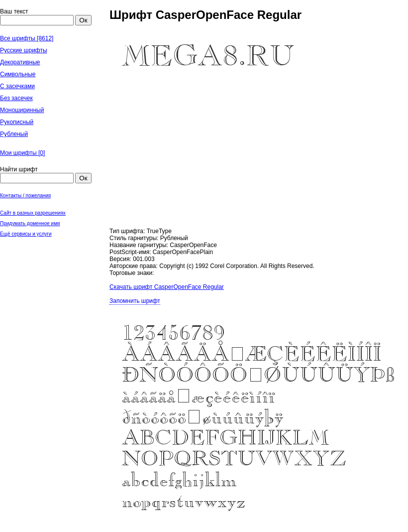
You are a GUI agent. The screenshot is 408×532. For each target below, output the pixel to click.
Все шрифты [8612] (27, 38)
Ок (83, 20)
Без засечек (16, 98)
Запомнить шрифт (135, 301)
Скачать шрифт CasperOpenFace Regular (167, 287)
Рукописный (17, 122)
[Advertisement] (50, 289)
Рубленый (14, 134)
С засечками (17, 86)
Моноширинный (22, 110)
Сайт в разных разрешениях (33, 213)
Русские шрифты (24, 50)
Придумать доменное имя (30, 223)
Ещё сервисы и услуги (26, 234)
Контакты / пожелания (25, 196)
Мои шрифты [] (22, 153)
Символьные (18, 74)
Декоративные (20, 62)
